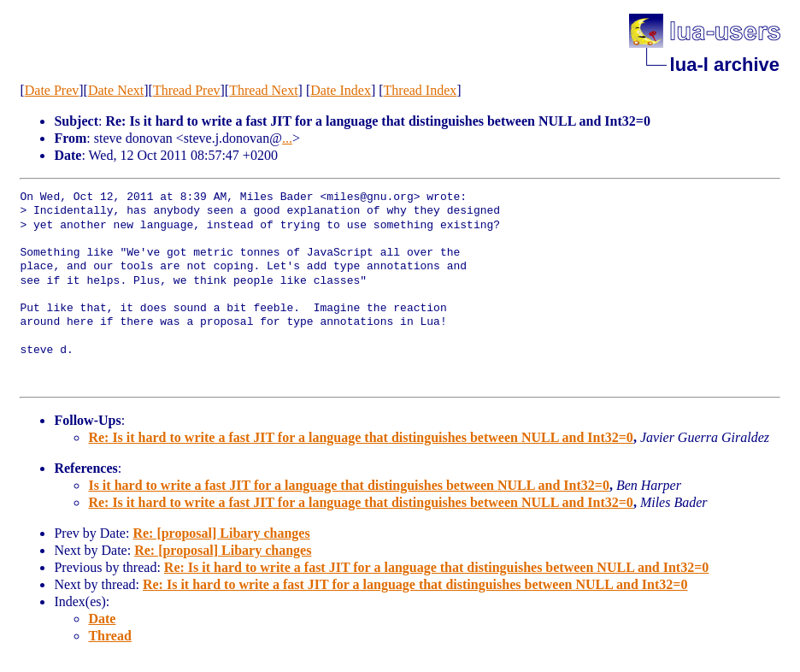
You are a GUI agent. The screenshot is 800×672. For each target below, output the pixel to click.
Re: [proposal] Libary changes (221, 533)
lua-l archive (725, 65)
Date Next (116, 90)
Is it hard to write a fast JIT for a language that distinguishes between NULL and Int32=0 (348, 485)
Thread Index (421, 90)
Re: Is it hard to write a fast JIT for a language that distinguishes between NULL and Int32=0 (360, 437)
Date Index (341, 90)
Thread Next (263, 90)
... (287, 138)
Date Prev (52, 90)
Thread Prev (187, 90)
